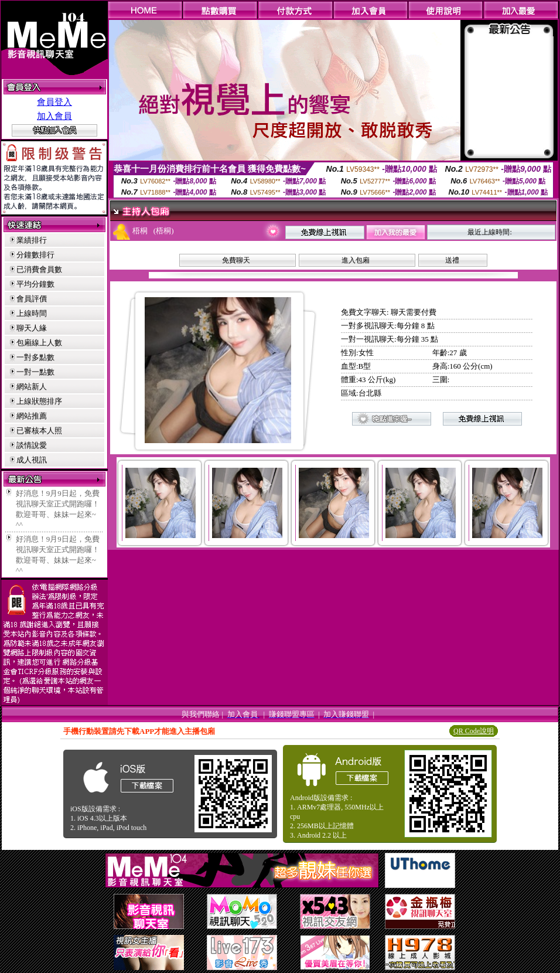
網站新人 (32, 387)
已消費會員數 (39, 269)
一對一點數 (35, 372)
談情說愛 (32, 445)
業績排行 (32, 240)
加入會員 (54, 116)
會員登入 (54, 102)
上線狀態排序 (39, 401)
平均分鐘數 (35, 284)
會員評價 (32, 299)
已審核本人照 (39, 431)
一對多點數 (35, 357)
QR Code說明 (474, 731)
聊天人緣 (32, 328)
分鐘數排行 (35, 255)
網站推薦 (32, 416)
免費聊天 (236, 260)
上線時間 (32, 313)
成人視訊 (32, 460)
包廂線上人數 (39, 343)
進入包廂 (356, 260)
